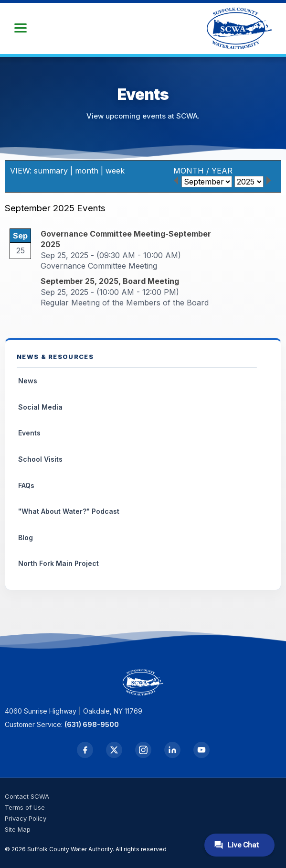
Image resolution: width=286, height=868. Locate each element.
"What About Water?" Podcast (69, 511)
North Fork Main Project (58, 563)
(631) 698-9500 (92, 724)
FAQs (26, 485)
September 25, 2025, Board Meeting (110, 281)
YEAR (222, 171)
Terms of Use (25, 807)
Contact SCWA (27, 796)
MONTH (189, 171)
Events (29, 433)
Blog (26, 537)
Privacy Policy (26, 818)
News (28, 381)
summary (51, 171)
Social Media (40, 407)
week (115, 171)
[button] (21, 28)
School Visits (40, 459)
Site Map (18, 829)
